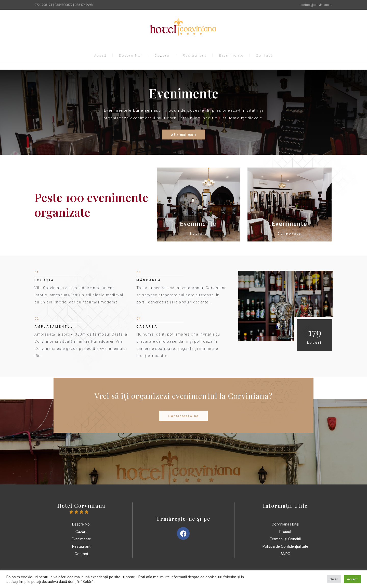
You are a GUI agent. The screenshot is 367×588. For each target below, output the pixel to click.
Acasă (101, 55)
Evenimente (231, 55)
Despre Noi (131, 55)
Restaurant (195, 55)
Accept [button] (352, 579)
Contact (264, 55)
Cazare (162, 55)
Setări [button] (334, 579)
